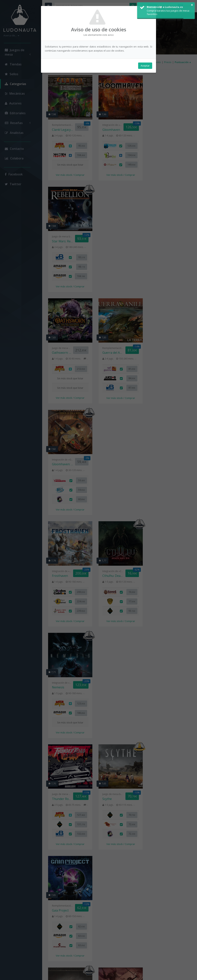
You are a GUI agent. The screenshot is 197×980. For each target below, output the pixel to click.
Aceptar (145, 66)
